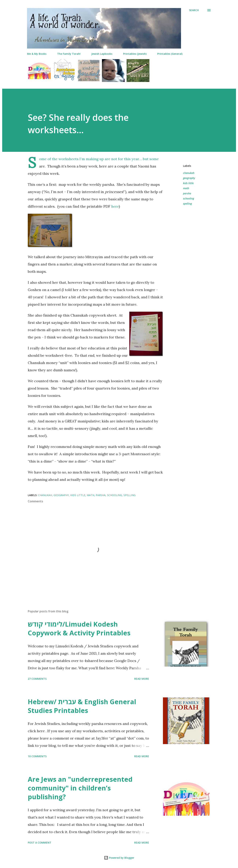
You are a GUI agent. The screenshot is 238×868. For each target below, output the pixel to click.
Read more (142, 679)
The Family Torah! (69, 54)
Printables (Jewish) (135, 54)
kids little (188, 183)
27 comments (37, 679)
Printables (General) (170, 54)
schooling (189, 198)
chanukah (189, 173)
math (186, 188)
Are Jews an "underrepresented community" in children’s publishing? (80, 788)
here (115, 206)
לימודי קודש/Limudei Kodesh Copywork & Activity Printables (79, 629)
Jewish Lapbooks (102, 54)
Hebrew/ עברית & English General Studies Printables (82, 706)
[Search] (194, 10)
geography (189, 178)
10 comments (37, 756)
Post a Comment (40, 843)
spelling (187, 204)
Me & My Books (37, 54)
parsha (187, 193)
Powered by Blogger (119, 858)
